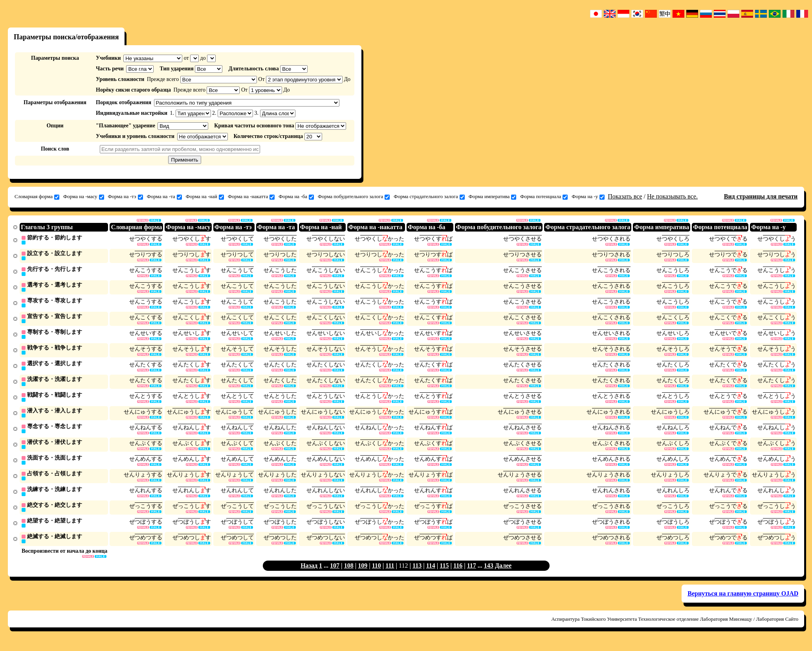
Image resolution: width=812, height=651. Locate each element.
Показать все (625, 196)
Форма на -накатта (251, 197)
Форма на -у (588, 197)
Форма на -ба (296, 197)
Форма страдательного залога (429, 197)
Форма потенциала (544, 197)
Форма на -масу (84, 197)
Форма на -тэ (126, 197)
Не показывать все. (672, 196)
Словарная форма (37, 197)
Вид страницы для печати (761, 196)
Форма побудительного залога (354, 197)
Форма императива (492, 197)
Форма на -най (205, 197)
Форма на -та (164, 197)
